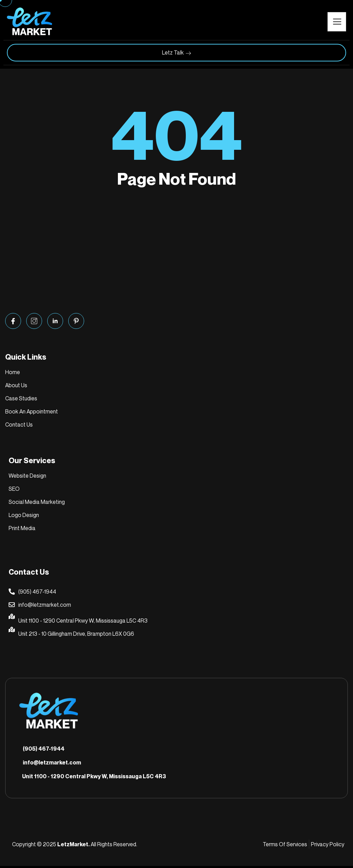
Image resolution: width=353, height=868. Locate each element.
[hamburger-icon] (337, 22)
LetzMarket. (73, 846)
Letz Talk (176, 53)
